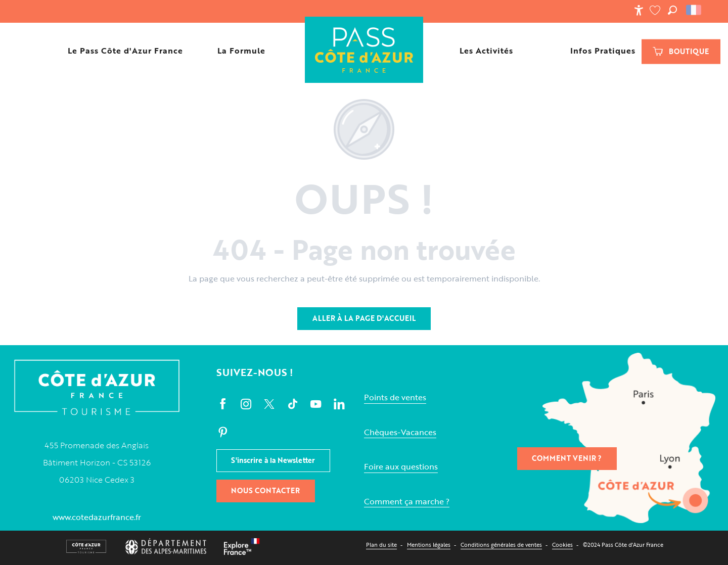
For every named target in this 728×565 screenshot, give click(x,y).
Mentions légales (429, 545)
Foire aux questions (401, 467)
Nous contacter (265, 490)
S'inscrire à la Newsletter (273, 460)
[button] (672, 10)
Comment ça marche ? (407, 502)
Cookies (562, 545)
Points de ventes (395, 397)
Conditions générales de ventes (501, 545)
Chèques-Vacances (400, 432)
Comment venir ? (567, 458)
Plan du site (381, 545)
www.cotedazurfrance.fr (97, 517)
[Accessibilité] (639, 10)
